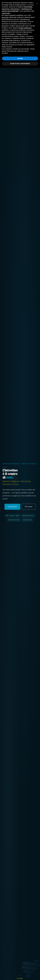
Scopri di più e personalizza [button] (20, 976)
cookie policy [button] (6, 925)
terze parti (5, 929)
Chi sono (29, 507)
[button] (37, 916)
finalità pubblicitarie (25, 940)
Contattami (31, 3)
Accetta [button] (20, 971)
